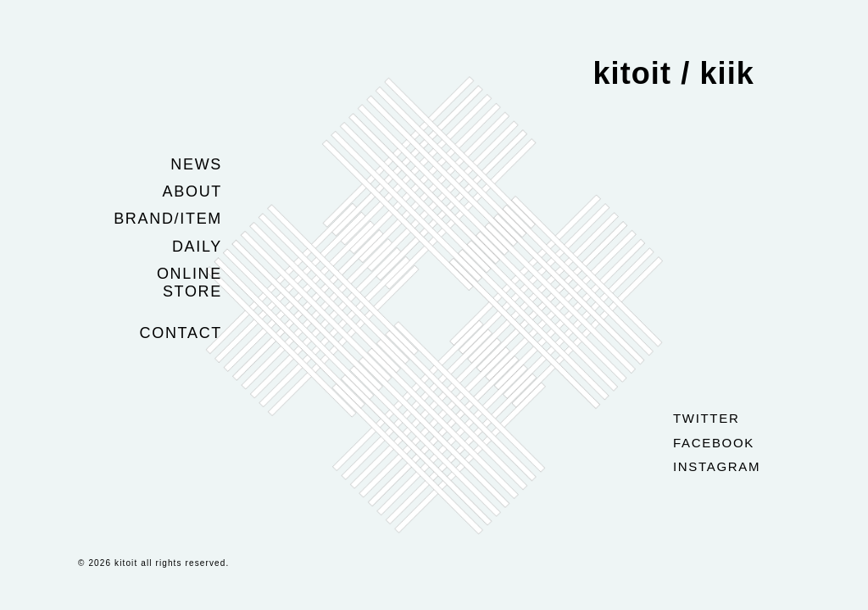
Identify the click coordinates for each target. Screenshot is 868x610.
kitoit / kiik (673, 73)
